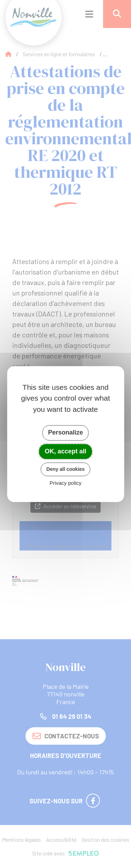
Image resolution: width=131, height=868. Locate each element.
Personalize (65, 432)
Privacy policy (66, 483)
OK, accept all (65, 451)
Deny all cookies (66, 469)
